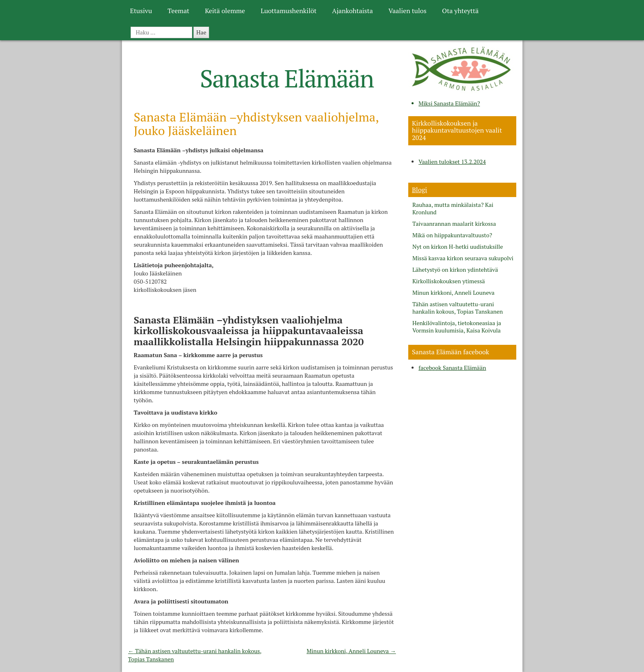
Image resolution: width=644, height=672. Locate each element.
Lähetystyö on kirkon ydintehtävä (455, 270)
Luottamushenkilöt (289, 11)
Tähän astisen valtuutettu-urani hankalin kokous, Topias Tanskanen (458, 308)
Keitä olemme (225, 11)
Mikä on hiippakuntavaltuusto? (452, 235)
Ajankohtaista (353, 11)
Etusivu (141, 11)
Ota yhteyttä (460, 11)
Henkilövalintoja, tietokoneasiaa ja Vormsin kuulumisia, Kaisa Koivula (457, 327)
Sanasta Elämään (287, 78)
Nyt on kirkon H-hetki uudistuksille (458, 247)
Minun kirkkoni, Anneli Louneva (351, 651)
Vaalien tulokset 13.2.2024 (452, 162)
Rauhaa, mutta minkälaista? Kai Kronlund (453, 209)
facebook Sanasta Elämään (452, 368)
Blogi (420, 190)
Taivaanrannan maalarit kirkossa (454, 224)
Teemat (178, 11)
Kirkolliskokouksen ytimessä (449, 281)
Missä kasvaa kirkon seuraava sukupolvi (463, 258)
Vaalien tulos (408, 11)
